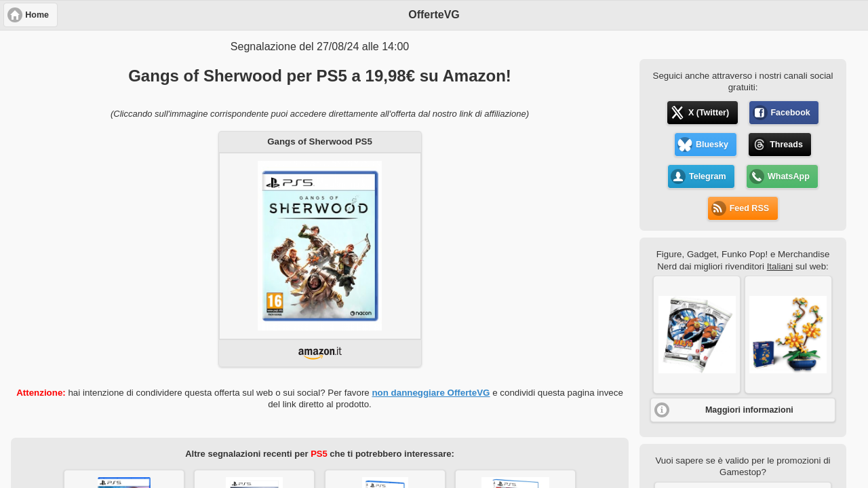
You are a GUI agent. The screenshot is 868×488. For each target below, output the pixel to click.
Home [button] (37, 15)
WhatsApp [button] (789, 176)
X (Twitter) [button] (709, 113)
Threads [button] (786, 145)
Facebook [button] (790, 113)
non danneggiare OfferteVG (431, 393)
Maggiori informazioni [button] (749, 410)
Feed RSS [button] (749, 208)
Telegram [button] (708, 176)
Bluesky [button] (712, 145)
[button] (697, 335)
